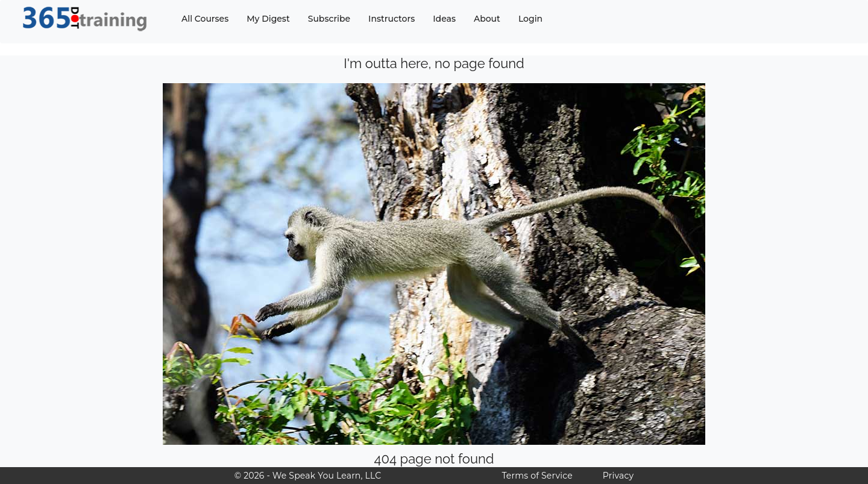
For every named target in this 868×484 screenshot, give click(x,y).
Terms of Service (537, 476)
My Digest (268, 19)
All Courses (205, 19)
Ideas (444, 19)
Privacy (618, 476)
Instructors (392, 19)
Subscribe (329, 19)
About (487, 19)
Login (530, 19)
